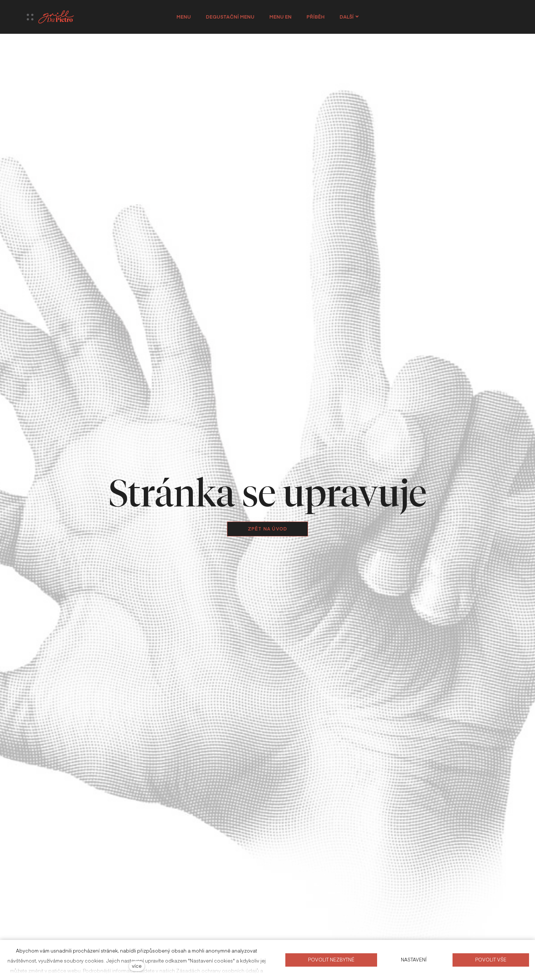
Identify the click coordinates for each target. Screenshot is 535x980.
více (137, 966)
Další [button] (349, 17)
